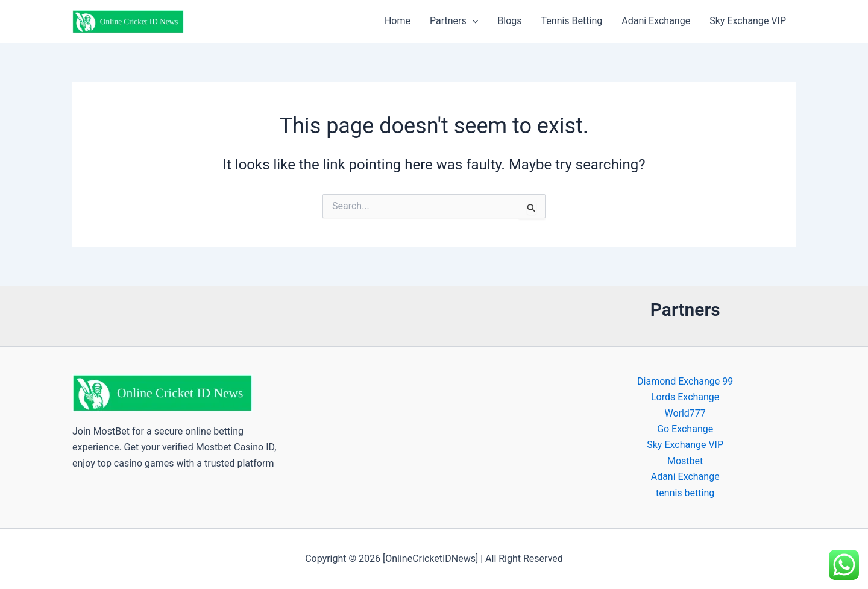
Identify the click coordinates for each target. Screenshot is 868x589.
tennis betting (685, 493)
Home (398, 21)
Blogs (509, 21)
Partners (454, 21)
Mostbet (685, 461)
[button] (473, 21)
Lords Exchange (685, 397)
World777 (685, 413)
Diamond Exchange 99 (685, 381)
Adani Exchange (656, 21)
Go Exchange (685, 429)
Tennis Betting (572, 21)
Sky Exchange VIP (748, 21)
